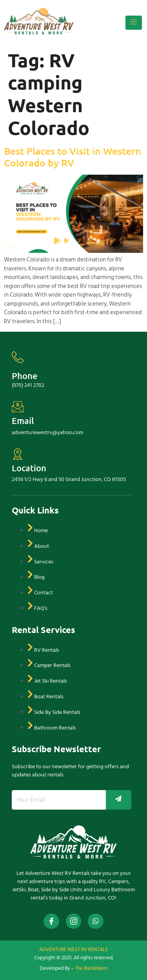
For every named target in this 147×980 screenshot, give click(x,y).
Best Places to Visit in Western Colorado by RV (73, 157)
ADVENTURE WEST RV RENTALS (73, 950)
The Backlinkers (91, 968)
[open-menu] (134, 23)
